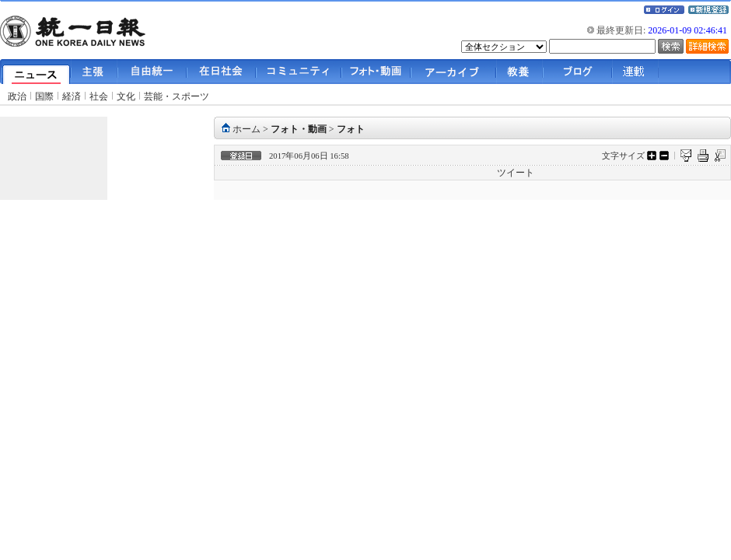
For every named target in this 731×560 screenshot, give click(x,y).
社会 (99, 96)
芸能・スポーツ (177, 96)
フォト (351, 129)
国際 (44, 96)
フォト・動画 (299, 129)
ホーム (247, 129)
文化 (126, 96)
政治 (17, 96)
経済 (72, 96)
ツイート (516, 173)
